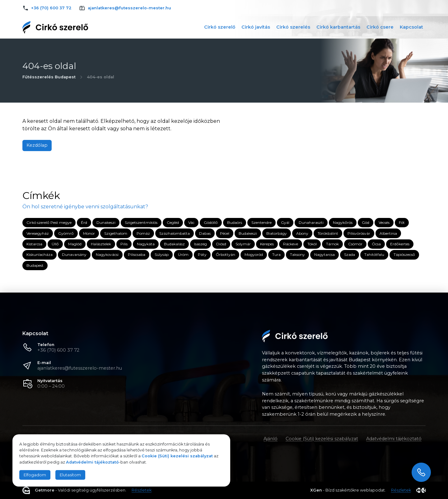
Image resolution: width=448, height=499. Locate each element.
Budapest (35, 265)
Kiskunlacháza (40, 255)
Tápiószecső (404, 255)
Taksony (297, 255)
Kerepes (267, 244)
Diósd (221, 244)
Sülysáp (162, 255)
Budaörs (235, 222)
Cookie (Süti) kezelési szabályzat (322, 439)
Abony (302, 233)
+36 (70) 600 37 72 (58, 350)
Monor (89, 233)
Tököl (312, 244)
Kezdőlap (37, 145)
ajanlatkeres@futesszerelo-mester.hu (80, 368)
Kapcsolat (411, 27)
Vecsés (384, 222)
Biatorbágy (277, 233)
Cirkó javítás (256, 27)
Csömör (355, 244)
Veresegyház (38, 233)
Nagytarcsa (324, 255)
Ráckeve (291, 244)
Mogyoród (254, 255)
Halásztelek (101, 244)
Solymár (243, 244)
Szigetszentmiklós (141, 222)
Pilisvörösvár (359, 233)
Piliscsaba (137, 255)
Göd (366, 222)
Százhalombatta (175, 233)
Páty (202, 255)
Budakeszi (248, 233)
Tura (276, 255)
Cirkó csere (380, 27)
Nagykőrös (343, 222)
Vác (191, 222)
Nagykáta (146, 244)
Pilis (124, 244)
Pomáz (143, 233)
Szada (350, 255)
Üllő (55, 244)
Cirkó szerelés (293, 27)
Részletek (142, 490)
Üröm (183, 255)
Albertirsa (388, 233)
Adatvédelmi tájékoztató (394, 439)
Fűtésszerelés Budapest (49, 77)
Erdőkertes (400, 244)
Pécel (225, 233)
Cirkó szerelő (220, 27)
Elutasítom (70, 475)
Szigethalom (116, 233)
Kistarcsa (34, 244)
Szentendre (261, 222)
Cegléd (173, 222)
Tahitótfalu (374, 255)
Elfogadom (35, 475)
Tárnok (332, 244)
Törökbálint (328, 233)
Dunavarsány (74, 255)
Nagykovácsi (107, 255)
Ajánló (271, 439)
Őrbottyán (226, 255)
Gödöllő (211, 222)
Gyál (285, 222)
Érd (84, 222)
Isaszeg (201, 244)
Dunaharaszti (311, 222)
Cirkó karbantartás (338, 27)
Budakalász (174, 244)
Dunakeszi (106, 222)
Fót (402, 222)
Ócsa (376, 244)
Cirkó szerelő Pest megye (49, 222)
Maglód (75, 244)
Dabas (205, 233)
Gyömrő (66, 233)
